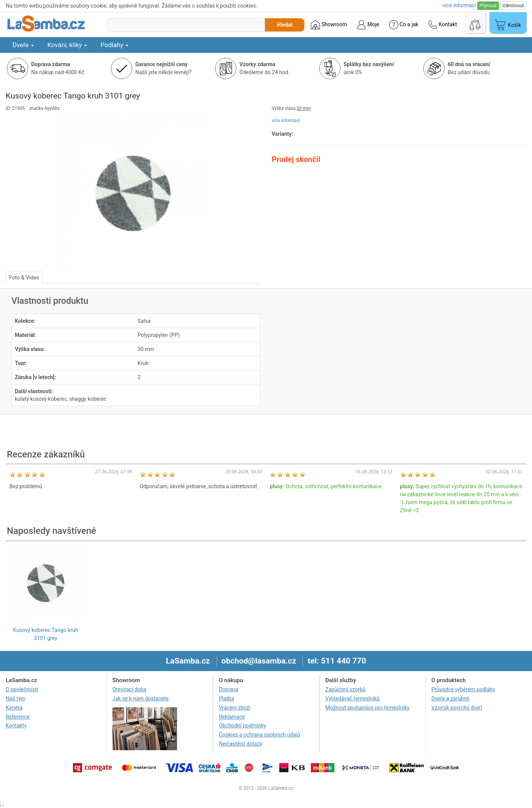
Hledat (285, 25)
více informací (286, 121)
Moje (368, 25)
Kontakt (443, 25)
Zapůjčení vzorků (345, 689)
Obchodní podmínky (242, 725)
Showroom (329, 25)
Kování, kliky (67, 45)
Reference (18, 717)
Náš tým (16, 698)
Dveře (23, 45)
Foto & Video (24, 278)
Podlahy (115, 45)
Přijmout (488, 6)
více (459, 5)
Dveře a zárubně (450, 698)
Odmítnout (513, 6)
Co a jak (404, 25)
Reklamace (232, 717)
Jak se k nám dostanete (141, 698)
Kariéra (14, 708)
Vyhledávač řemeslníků (352, 698)
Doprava (229, 689)
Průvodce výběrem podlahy (463, 689)
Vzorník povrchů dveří (457, 708)
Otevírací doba (130, 689)
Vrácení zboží (235, 708)
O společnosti (22, 689)
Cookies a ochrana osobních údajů (260, 735)
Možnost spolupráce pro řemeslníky (367, 708)
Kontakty (16, 725)
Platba (226, 698)
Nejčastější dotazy (241, 744)
